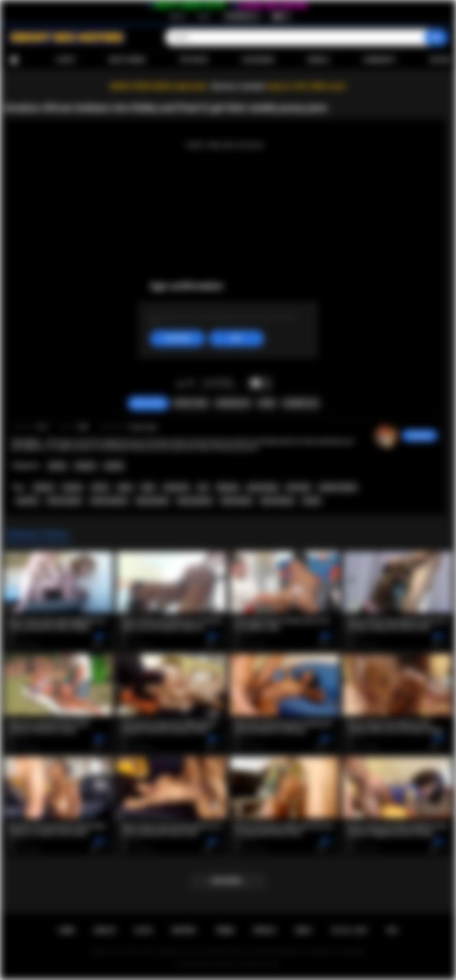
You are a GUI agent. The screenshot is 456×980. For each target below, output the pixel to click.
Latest (66, 60)
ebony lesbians (195, 501)
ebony (125, 487)
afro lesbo (298, 487)
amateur (73, 487)
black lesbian (236, 501)
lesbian (312, 501)
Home (14, 60)
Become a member (239, 86)
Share (267, 403)
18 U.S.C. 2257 (349, 930)
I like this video (180, 384)
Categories (258, 60)
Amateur (85, 466)
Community (379, 60)
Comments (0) (301, 403)
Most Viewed (127, 60)
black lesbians (278, 501)
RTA (392, 930)
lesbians (43, 487)
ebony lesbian (152, 501)
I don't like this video (191, 384)
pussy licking (262, 487)
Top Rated (193, 60)
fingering (228, 487)
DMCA (303, 930)
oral (203, 487)
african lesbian (65, 501)
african (100, 487)
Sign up (177, 16)
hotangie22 (420, 436)
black (148, 487)
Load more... (228, 881)
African (57, 466)
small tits (27, 501)
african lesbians (109, 501)
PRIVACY (265, 930)
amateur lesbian (338, 487)
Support (184, 930)
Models (318, 60)
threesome (176, 487)
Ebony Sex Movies (220, 965)
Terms (225, 930)
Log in (204, 16)
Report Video (191, 403)
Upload (440, 60)
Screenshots (233, 403)
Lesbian (114, 466)
